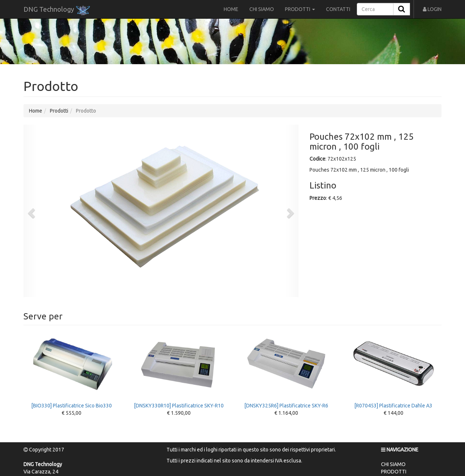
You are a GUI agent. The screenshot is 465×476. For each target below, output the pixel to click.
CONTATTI (338, 9)
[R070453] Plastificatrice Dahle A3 (394, 371)
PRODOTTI (300, 9)
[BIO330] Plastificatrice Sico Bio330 (72, 371)
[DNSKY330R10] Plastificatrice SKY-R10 (179, 371)
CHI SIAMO (262, 9)
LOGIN (432, 9)
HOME (231, 9)
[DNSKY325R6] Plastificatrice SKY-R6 (286, 371)
